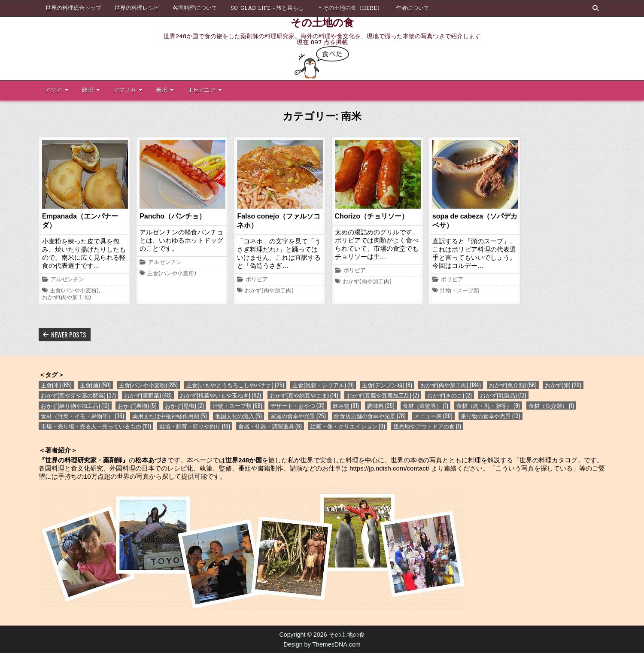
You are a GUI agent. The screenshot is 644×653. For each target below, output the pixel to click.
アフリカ (125, 90)
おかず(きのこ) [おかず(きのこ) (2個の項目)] (450, 395)
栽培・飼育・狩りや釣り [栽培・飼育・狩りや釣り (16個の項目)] (195, 426)
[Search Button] (595, 8)
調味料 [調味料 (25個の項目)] (381, 405)
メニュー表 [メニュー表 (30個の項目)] (433, 416)
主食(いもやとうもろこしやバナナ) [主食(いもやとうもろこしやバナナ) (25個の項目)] (235, 385)
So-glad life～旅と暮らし (267, 8)
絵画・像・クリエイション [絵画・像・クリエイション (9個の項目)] (348, 426)
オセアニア (201, 90)
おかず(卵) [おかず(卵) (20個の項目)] (563, 385)
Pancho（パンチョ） (173, 216)
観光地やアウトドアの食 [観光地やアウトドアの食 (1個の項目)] (427, 426)
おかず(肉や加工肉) (67, 298)
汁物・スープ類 (460, 291)
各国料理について (195, 8)
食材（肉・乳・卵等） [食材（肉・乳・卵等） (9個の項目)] (488, 405)
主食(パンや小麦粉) (74, 291)
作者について (413, 8)
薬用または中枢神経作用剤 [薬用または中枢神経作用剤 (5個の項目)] (170, 416)
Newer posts (69, 334)
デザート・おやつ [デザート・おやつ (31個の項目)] (298, 405)
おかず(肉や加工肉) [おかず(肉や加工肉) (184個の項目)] (451, 385)
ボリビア (257, 280)
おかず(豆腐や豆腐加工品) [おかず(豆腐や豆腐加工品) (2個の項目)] (383, 395)
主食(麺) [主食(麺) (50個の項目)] (95, 385)
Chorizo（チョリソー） (372, 216)
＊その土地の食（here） (350, 8)
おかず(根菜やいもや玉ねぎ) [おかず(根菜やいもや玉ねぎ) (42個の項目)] (220, 395)
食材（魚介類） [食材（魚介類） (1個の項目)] (551, 405)
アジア (53, 90)
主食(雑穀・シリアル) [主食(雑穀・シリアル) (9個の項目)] (323, 385)
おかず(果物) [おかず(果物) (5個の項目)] (137, 405)
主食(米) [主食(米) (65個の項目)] (56, 385)
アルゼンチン (67, 280)
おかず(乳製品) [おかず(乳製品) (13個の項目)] (503, 395)
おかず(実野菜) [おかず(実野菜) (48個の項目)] (148, 395)
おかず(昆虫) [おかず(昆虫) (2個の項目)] (184, 405)
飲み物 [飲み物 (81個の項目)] (346, 405)
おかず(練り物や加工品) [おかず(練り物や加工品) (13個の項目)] (75, 405)
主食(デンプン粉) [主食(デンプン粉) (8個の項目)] (387, 385)
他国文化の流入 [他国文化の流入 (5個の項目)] (238, 416)
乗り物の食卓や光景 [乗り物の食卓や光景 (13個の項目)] (491, 416)
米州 (161, 90)
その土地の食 (322, 22)
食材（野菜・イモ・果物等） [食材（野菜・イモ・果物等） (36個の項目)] (82, 416)
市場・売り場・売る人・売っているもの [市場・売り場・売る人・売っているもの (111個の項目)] (96, 426)
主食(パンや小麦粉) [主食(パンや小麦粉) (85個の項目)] (148, 385)
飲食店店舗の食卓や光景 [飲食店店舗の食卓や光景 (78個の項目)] (370, 416)
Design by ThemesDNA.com (322, 644)
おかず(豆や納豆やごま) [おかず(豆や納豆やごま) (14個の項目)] (304, 395)
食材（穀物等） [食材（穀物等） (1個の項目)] (425, 405)
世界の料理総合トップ (73, 8)
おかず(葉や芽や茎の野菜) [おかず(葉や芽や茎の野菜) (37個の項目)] (78, 395)
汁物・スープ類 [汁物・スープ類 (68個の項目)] (237, 405)
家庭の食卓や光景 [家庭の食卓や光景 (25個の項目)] (298, 416)
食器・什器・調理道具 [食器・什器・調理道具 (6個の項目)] (270, 426)
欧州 (88, 90)
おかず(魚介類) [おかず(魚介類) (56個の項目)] (513, 385)
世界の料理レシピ (137, 8)
